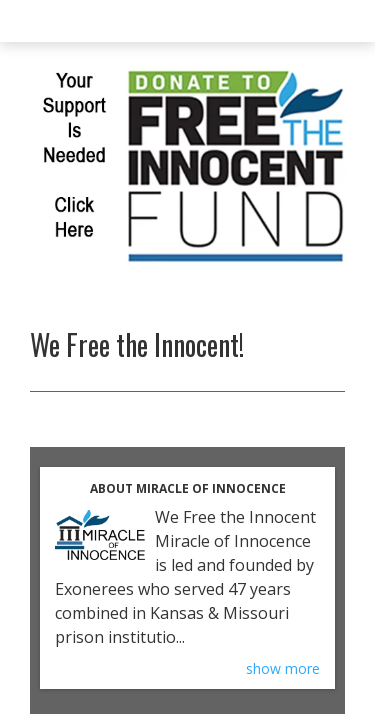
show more (283, 668)
